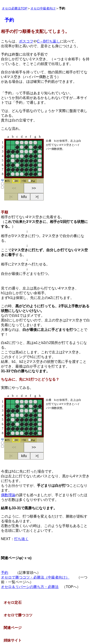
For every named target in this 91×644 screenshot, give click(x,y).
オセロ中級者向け (43, 8)
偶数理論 (8, 495)
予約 (5, 573)
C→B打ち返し (48, 41)
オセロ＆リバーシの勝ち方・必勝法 (30, 587)
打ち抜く (21, 539)
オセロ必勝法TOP (15, 8)
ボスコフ (26, 41)
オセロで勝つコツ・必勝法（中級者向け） (35, 577)
